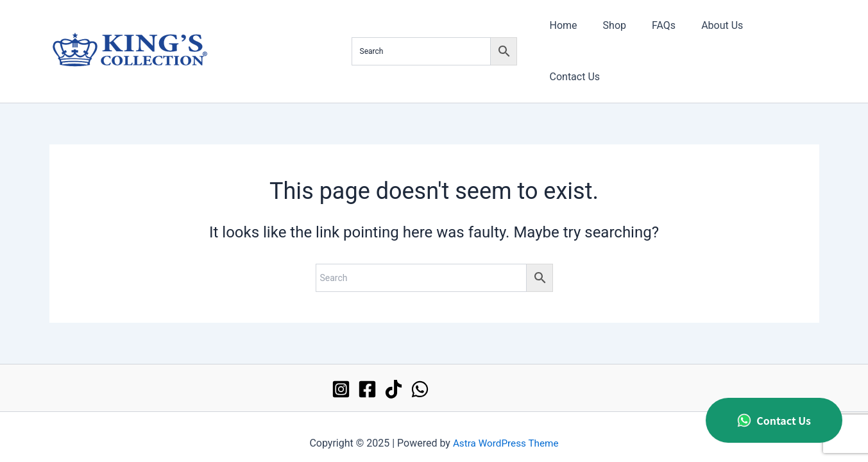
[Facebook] (367, 375)
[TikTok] (394, 375)
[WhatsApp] (420, 375)
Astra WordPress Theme (506, 430)
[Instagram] (341, 375)
